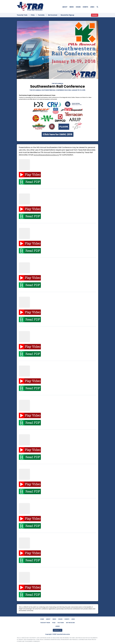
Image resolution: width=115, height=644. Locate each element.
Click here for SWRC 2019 (58, 134)
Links (92, 7)
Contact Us (58, 630)
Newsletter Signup (67, 15)
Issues (78, 7)
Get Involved (53, 15)
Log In (58, 626)
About (65, 7)
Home (42, 619)
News (72, 7)
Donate (95, 15)
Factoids (41, 15)
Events (85, 7)
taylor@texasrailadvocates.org (46, 155)
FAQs (33, 15)
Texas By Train (22, 15)
